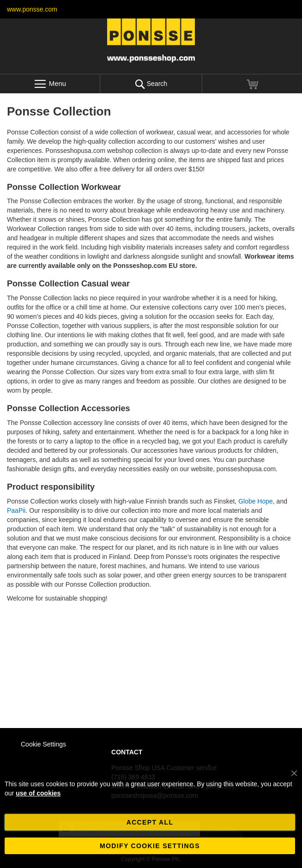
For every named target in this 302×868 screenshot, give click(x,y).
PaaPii (16, 510)
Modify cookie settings (150, 846)
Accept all (150, 822)
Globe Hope (256, 501)
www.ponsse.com (32, 9)
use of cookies (38, 793)
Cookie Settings (43, 744)
